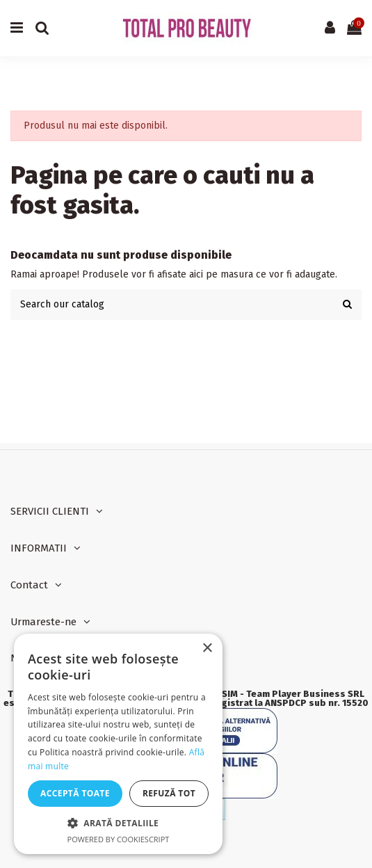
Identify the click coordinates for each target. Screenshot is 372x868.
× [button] (207, 649)
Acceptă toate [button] (75, 793)
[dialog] (118, 744)
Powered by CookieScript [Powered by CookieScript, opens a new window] (119, 839)
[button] (118, 823)
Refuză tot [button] (169, 793)
